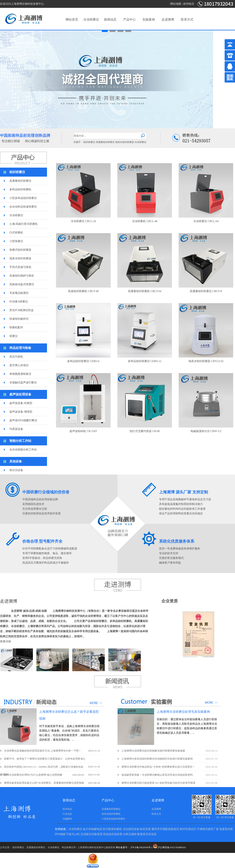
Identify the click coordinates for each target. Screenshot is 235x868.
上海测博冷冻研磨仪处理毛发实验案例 (183, 712)
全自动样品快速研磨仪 (23, 207)
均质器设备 (16, 429)
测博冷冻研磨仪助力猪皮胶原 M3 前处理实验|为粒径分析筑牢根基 (158, 783)
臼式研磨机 (16, 233)
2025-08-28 (94, 783)
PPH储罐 (60, 834)
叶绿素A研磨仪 (19, 302)
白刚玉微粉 (130, 834)
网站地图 (176, 4)
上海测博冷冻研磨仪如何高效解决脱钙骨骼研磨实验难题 (153, 751)
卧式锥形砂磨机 (112, 829)
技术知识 (67, 809)
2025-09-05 (78, 775)
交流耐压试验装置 (91, 834)
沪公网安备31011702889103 (169, 847)
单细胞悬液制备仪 (20, 374)
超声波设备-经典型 (21, 403)
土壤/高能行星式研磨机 (23, 224)
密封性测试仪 (188, 829)
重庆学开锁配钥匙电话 (165, 829)
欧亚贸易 (145, 829)
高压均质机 (16, 357)
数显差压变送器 (147, 834)
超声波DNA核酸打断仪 (23, 420)
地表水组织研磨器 (125, 142)
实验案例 (149, 20)
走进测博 (168, 20)
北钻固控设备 (131, 829)
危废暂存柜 (226, 829)
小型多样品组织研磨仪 (23, 198)
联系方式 (187, 20)
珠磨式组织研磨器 (20, 250)
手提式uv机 (73, 834)
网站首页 (72, 20)
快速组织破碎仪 (19, 319)
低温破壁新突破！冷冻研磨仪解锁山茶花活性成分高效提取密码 (157, 775)
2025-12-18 (94, 767)
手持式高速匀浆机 (20, 267)
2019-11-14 (94, 751)
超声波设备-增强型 (21, 412)
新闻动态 (110, 20)
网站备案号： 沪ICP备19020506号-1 (134, 847)
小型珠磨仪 (16, 241)
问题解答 (67, 819)
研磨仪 (14, 336)
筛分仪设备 (16, 470)
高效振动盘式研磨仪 (22, 284)
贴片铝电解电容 (93, 829)
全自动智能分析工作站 (23, 450)
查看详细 (5, 641)
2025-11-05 (94, 775)
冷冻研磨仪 (91, 20)
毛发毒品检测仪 (19, 293)
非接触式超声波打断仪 (23, 383)
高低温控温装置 (113, 834)
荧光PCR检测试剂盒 (22, 310)
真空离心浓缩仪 (19, 365)
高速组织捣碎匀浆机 (22, 276)
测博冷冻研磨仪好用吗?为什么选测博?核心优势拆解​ (33, 775)
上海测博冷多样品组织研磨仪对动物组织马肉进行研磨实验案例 (157, 759)
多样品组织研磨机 (20, 189)
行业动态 (67, 814)
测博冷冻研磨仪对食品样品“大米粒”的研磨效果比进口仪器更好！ (158, 767)
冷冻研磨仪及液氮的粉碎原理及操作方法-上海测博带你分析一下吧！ (42, 751)
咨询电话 (189, 4)
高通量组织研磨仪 (105, 142)
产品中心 (129, 20)
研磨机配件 (16, 327)
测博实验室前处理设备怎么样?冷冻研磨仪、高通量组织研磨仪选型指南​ (44, 783)
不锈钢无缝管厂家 (208, 829)
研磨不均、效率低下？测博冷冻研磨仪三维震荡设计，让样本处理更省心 (45, 759)
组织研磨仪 (89, 142)
